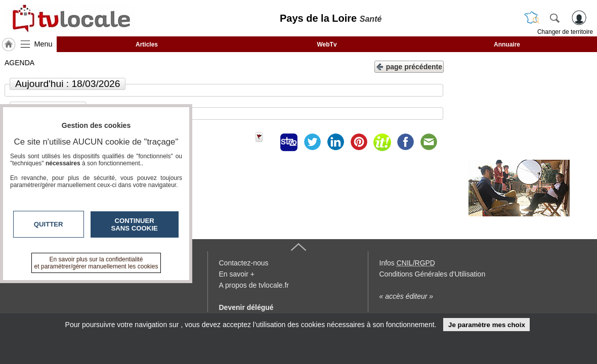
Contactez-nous (244, 263)
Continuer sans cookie (135, 224)
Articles (147, 44)
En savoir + (237, 274)
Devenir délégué (246, 307)
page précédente (409, 66)
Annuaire (507, 44)
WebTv (327, 44)
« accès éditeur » (407, 296)
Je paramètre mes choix (487, 325)
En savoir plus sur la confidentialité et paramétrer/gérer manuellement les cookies (96, 263)
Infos (407, 263)
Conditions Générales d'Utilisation (433, 274)
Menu (44, 44)
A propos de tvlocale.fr (254, 285)
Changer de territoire (565, 32)
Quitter (49, 224)
